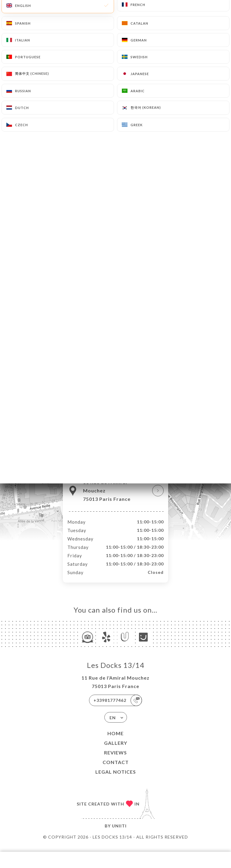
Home (115, 740)
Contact (116, 768)
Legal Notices (116, 778)
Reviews (115, 759)
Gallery (116, 749)
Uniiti (119, 832)
